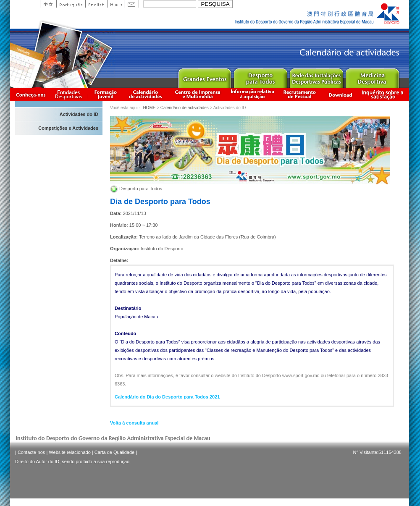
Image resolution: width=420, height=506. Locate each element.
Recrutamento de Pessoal (300, 94)
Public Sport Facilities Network (316, 76)
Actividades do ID (79, 114)
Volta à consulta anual (134, 423)
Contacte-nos (31, 452)
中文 (48, 4)
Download (340, 94)
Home (115, 4)
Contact (131, 4)
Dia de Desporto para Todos (160, 202)
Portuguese (71, 4)
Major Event (204, 76)
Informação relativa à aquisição (252, 94)
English (96, 4)
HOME (149, 108)
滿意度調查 (384, 94)
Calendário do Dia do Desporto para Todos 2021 (167, 397)
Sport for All (260, 76)
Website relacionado (70, 452)
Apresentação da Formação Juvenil (105, 94)
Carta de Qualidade (114, 452)
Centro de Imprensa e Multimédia (198, 94)
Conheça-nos (31, 94)
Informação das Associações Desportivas (70, 94)
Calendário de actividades (146, 94)
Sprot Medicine (372, 76)
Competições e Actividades (68, 128)
